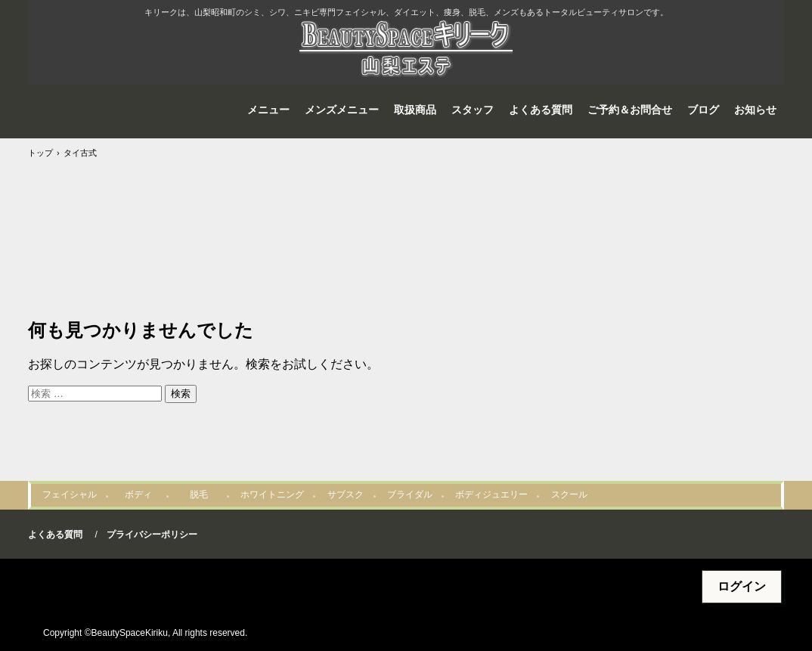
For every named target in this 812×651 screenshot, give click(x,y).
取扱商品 (415, 110)
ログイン (742, 586)
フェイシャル (70, 494)
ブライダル (410, 494)
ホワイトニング (272, 494)
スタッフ (473, 110)
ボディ (138, 494)
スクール (569, 494)
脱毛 (199, 494)
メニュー (268, 110)
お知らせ (755, 110)
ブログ (703, 110)
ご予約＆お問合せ (630, 110)
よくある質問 (541, 110)
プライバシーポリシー (152, 535)
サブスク (346, 494)
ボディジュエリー (491, 494)
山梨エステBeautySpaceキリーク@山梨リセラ (406, 50)
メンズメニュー (342, 110)
